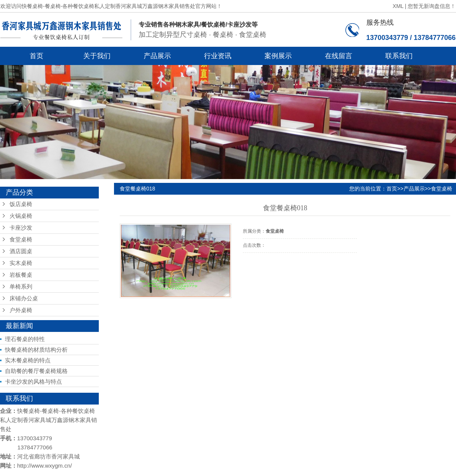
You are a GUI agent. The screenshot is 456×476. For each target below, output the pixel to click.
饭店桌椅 (21, 204)
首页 (36, 56)
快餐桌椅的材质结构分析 (36, 350)
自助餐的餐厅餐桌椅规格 (36, 371)
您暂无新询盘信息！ (432, 6)
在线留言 (339, 56)
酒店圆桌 (21, 251)
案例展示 (278, 56)
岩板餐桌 (21, 275)
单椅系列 (21, 287)
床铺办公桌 (24, 298)
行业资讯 (218, 56)
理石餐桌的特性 (25, 339)
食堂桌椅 (21, 240)
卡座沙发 (21, 228)
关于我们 (97, 56)
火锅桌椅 (21, 216)
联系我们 (399, 56)
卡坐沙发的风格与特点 (33, 382)
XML (398, 6)
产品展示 (157, 56)
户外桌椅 (21, 310)
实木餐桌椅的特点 (28, 360)
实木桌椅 (21, 263)
